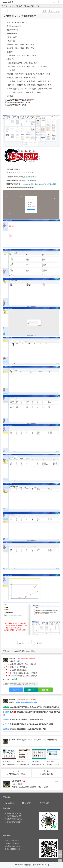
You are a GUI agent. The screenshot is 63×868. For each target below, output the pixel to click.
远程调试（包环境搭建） (16, 670)
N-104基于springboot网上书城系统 (38, 764)
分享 (39, 643)
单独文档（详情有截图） (16, 667)
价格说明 (12, 658)
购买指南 (16, 690)
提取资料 (45, 690)
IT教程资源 (50, 740)
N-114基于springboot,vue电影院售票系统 (23, 764)
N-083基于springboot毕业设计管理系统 (53, 764)
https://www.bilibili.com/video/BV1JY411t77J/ (39, 184)
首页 (4, 6)
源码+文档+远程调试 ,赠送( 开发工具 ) (21, 676)
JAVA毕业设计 (9, 2)
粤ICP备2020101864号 (41, 865)
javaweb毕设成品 (16, 6)
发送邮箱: (6, 684)
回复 (57, 781)
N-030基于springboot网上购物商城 (9, 764)
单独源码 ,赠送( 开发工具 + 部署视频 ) (20, 664)
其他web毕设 (29, 6)
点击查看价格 (31, 177)
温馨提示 (12, 699)
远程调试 (31, 690)
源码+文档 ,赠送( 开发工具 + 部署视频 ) (21, 673)
